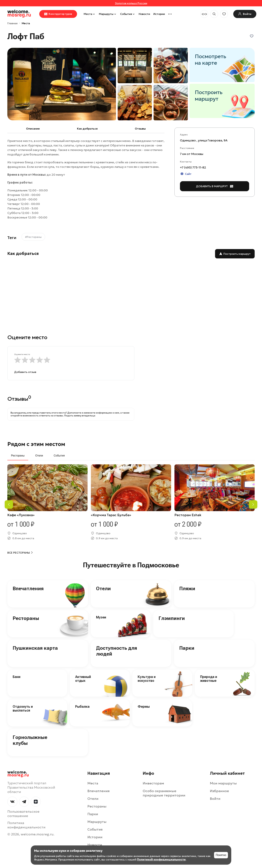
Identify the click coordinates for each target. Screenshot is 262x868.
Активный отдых (83, 679)
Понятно (221, 855)
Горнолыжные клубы (30, 740)
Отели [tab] (39, 456)
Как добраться (87, 129)
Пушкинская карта (35, 648)
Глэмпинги (172, 618)
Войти (215, 799)
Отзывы (140, 129)
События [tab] (59, 456)
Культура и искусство (147, 679)
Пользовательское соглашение (23, 814)
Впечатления (28, 588)
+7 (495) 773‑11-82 (193, 167)
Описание (33, 129)
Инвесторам (153, 783)
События (128, 14)
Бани (17, 677)
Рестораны (26, 618)
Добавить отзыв (25, 372)
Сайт (186, 174)
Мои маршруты (223, 783)
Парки (187, 648)
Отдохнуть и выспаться (23, 708)
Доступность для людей (117, 651)
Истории (159, 14)
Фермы (144, 707)
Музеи (101, 617)
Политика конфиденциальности (26, 825)
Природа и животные (209, 679)
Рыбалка (82, 707)
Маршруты (108, 14)
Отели (103, 588)
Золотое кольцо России (131, 3)
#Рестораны (33, 237)
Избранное (219, 791)
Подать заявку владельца (80, 416)
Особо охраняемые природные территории (164, 793)
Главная (12, 23)
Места (90, 14)
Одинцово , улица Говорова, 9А (204, 140)
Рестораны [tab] (18, 456)
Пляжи (187, 588)
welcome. (18, 774)
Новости (144, 14)
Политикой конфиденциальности (161, 859)
